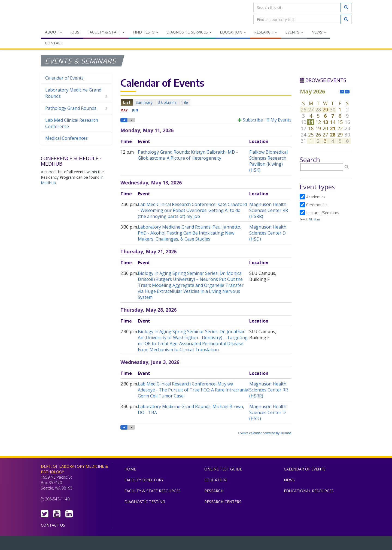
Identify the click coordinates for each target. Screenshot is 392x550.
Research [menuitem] (266, 32)
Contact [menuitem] (54, 43)
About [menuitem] (54, 32)
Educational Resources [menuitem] (309, 491)
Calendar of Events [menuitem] (64, 78)
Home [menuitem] (130, 469)
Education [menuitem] (233, 32)
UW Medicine (151, 544)
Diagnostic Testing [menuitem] (145, 502)
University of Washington (219, 544)
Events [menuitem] (294, 32)
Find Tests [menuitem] (145, 32)
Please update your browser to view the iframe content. (206, 102)
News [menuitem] (319, 32)
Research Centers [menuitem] (223, 502)
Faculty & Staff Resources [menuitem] (153, 491)
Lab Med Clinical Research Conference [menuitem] (72, 123)
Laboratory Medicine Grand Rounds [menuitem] (77, 93)
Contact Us (53, 525)
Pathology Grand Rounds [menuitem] (77, 108)
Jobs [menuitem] (75, 32)
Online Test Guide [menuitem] (223, 469)
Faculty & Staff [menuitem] (106, 32)
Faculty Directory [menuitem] (144, 480)
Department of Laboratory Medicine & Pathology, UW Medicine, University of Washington (69, 13)
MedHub (48, 183)
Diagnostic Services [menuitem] (189, 32)
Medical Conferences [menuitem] (66, 138)
